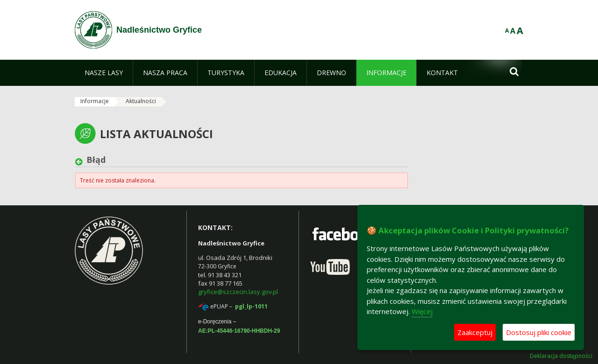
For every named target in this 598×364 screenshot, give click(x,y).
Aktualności (141, 101)
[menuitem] (104, 73)
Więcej (422, 311)
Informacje (95, 101)
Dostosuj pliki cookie (539, 332)
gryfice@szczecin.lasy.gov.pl (238, 292)
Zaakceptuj (475, 332)
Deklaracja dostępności (561, 356)
